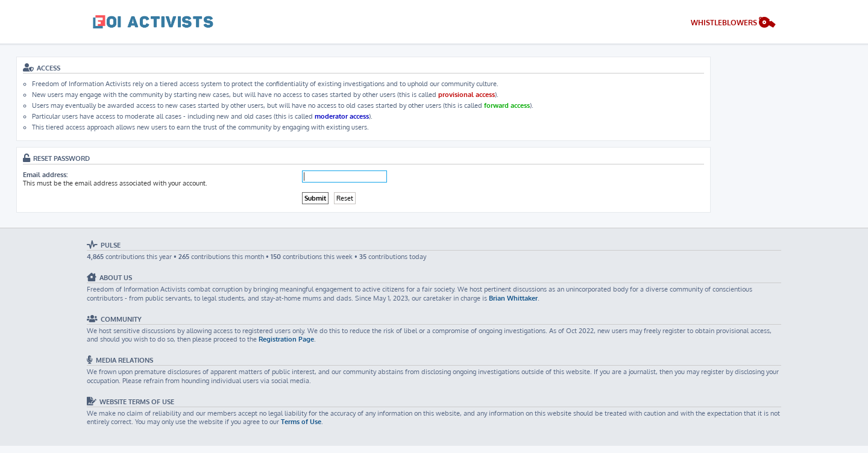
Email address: (45, 175)
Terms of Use (301, 422)
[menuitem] (733, 24)
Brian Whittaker (513, 298)
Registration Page (286, 339)
